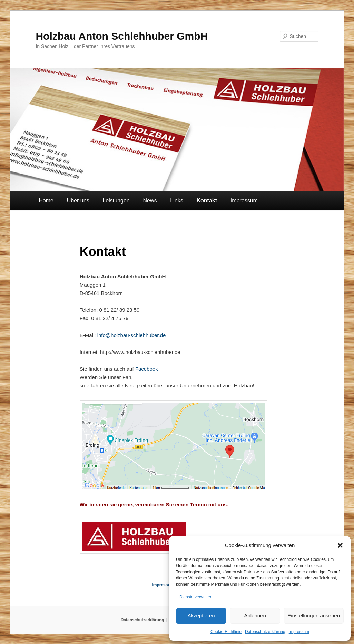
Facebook (147, 369)
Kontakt (207, 201)
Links (176, 201)
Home (46, 201)
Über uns (78, 201)
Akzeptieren (201, 616)
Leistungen (116, 201)
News (150, 201)
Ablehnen (255, 616)
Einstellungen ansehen (314, 616)
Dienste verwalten (196, 597)
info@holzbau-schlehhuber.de (131, 335)
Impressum (299, 632)
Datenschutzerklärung (265, 632)
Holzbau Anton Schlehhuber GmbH (122, 36)
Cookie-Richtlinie (226, 632)
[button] (340, 545)
